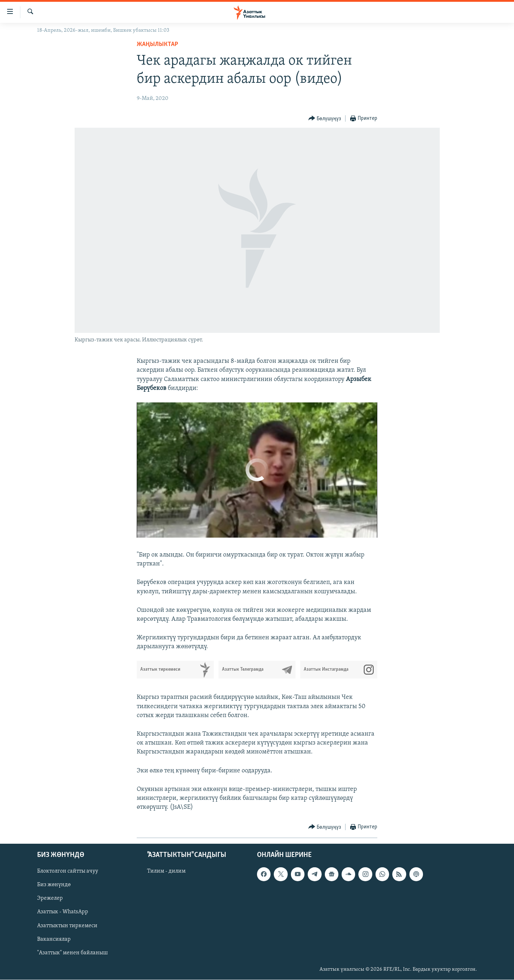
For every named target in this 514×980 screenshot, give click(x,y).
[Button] (325, 119)
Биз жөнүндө (54, 885)
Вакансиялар (54, 939)
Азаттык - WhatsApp (63, 912)
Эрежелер (50, 899)
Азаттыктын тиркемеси (67, 926)
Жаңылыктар (157, 44)
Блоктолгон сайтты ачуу (68, 872)
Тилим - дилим (166, 872)
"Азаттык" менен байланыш (72, 953)
